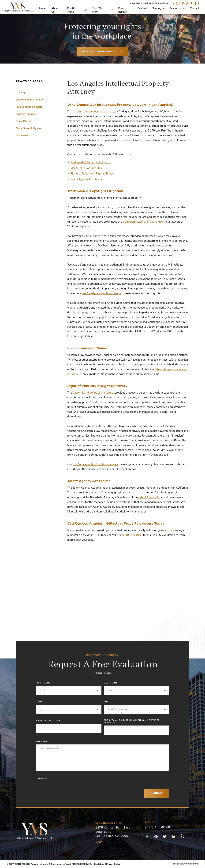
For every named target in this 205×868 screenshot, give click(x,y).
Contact (194, 8)
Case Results (122, 10)
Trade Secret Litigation (29, 128)
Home (43, 8)
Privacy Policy (113, 864)
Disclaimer (99, 864)
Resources (177, 8)
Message (101, 742)
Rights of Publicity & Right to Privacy (93, 174)
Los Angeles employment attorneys (94, 112)
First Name (67, 683)
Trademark (22, 135)
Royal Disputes (25, 121)
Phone (67, 702)
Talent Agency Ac (149, 497)
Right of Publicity (26, 114)
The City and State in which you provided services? (132, 721)
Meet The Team (102, 10)
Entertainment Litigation (30, 100)
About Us (55, 10)
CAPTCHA (42, 779)
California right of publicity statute (93, 393)
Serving (159, 8)
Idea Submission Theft (29, 107)
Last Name (135, 683)
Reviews (143, 8)
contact (170, 530)
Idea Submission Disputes (86, 168)
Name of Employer (48, 721)
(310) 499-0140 (185, 3)
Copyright (22, 92)
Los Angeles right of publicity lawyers (95, 464)
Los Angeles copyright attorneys (101, 293)
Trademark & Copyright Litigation (91, 162)
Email (135, 702)
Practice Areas (77, 10)
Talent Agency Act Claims (86, 179)
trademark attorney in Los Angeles (144, 222)
